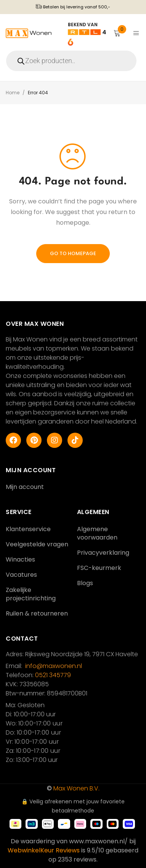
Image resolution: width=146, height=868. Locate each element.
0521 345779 (53, 675)
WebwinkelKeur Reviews (44, 850)
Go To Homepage (73, 253)
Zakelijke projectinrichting (31, 594)
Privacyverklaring (103, 553)
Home (13, 93)
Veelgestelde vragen (37, 544)
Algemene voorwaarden (97, 533)
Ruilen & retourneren (37, 613)
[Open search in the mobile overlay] (73, 61)
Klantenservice (28, 529)
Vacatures (21, 575)
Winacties (20, 559)
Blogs (85, 583)
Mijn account (25, 487)
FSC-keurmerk (99, 568)
